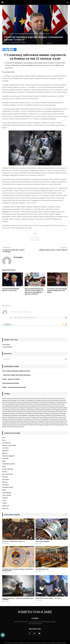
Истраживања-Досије (9, 464)
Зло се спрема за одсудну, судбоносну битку (16, 371)
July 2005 (49, 423)
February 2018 (6, 417)
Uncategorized (7, 443)
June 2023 (8, 404)
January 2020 (38, 412)
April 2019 (37, 413)
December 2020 (24, 410)
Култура (5, 472)
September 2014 (47, 419)
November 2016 (35, 417)
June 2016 (42, 417)
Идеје (4, 461)
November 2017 (14, 417)
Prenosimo (8, 42)
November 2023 (37, 402)
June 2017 (28, 417)
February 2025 (54, 398)
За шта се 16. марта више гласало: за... (14, 541)
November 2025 (28, 398)
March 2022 (46, 406)
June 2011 (53, 421)
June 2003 (18, 425)
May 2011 (59, 421)
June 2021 (50, 408)
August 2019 (15, 413)
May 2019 (31, 413)
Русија (4, 490)
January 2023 (39, 404)
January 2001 (20, 427)
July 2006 (43, 423)
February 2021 (9, 410)
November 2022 (56, 404)
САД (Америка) (7, 493)
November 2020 (33, 410)
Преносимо (6, 480)
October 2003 (6, 425)
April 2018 (56, 415)
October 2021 (23, 408)
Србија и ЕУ (6, 506)
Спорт (4, 501)
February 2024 (13, 402)
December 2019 (46, 412)
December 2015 (57, 417)
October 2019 (63, 412)
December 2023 (28, 402)
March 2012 (20, 421)
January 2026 (12, 398)
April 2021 (61, 408)
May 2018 (51, 415)
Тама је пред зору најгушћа (11, 383)
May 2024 (58, 400)
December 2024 (7, 400)
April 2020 (16, 412)
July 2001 (48, 425)
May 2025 (41, 398)
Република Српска (8, 487)
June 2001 (54, 425)
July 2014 (61, 419)
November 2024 (15, 400)
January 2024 (20, 402)
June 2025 (35, 398)
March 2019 (43, 413)
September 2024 (32, 400)
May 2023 (13, 404)
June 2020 (5, 412)
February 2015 (6, 419)
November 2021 (15, 408)
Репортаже (5, 485)
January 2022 (61, 406)
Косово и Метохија (8, 469)
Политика (5, 477)
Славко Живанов (7, 347)
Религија (5, 482)
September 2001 (34, 425)
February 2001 (13, 427)
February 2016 (49, 417)
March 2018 (62, 415)
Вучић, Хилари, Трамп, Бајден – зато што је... (49, 598)
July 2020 (65, 410)
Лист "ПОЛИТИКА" (8, 474)
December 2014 (21, 419)
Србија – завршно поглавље (11, 379)
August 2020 (58, 410)
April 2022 (40, 406)
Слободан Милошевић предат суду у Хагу (11, 290)
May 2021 (56, 408)
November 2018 (9, 415)
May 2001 (59, 425)
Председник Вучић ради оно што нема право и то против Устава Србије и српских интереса (34, 291)
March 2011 (64, 421)
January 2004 (63, 423)
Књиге (4, 466)
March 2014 (8, 421)
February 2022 (54, 406)
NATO (4, 438)
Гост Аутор (5, 448)
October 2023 (45, 402)
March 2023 (25, 404)
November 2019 (54, 412)
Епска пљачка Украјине (42, 541)
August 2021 (39, 408)
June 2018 (45, 415)
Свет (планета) (7, 495)
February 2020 (30, 412)
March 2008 (24, 423)
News (4, 440)
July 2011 (48, 421)
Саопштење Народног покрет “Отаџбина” (13, 251)
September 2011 (35, 421)
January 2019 (57, 413)
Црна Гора (5, 508)
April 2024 (63, 400)
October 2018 (18, 415)
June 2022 (29, 406)
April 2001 (65, 425)
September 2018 (26, 415)
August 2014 (55, 419)
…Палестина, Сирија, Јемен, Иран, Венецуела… (17, 375)
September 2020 (50, 410)
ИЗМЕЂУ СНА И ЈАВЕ (35, 612)
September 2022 (10, 406)
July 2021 (45, 408)
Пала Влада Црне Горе (42, 569)
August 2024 (40, 400)
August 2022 (18, 406)
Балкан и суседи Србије (9, 445)
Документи (5, 451)
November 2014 (30, 419)
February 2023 (32, 404)
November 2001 (25, 425)
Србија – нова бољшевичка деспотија (14, 387)
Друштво (5, 453)
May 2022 (35, 406)
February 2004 (55, 423)
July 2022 (24, 406)
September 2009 (16, 423)
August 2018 (34, 415)
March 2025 (47, 398)
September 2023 (53, 402)
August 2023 (62, 402)
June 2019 (26, 413)
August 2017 (22, 417)
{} (33, 318)
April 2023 (19, 404)
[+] (36, 318)
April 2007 (38, 423)
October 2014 (38, 419)
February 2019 (50, 413)
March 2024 (5, 402)
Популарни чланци (12, 515)
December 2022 (47, 404)
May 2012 (14, 421)
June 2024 (52, 400)
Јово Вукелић (6, 345)
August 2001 (42, 425)
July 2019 (21, 413)
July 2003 (13, 425)
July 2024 (47, 400)
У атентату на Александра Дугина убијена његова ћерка (57, 290)
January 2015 (13, 419)
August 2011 (43, 421)
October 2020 (41, 410)
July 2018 (40, 415)
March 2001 (5, 427)
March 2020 (23, 412)
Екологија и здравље (8, 456)
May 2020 (11, 412)
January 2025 (62, 398)
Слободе (5, 498)
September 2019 (7, 413)
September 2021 (31, 408)
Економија (5, 459)
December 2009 (7, 423)
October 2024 (24, 400)
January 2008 (31, 423)
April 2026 (5, 398)
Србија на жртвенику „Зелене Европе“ (53, 250)
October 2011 (27, 421)
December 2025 (20, 398)
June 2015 (64, 417)
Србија (4, 503)
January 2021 (16, 410)
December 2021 (6, 408)
